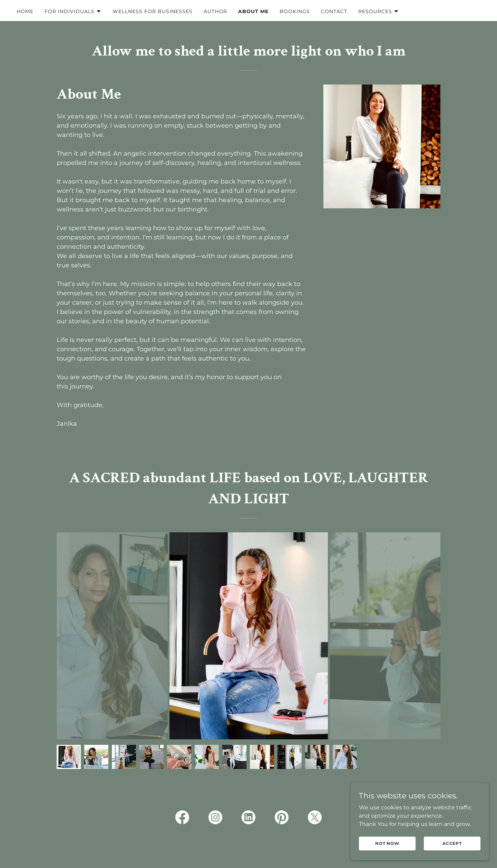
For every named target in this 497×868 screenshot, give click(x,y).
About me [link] (253, 11)
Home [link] (25, 11)
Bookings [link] (295, 11)
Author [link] (215, 11)
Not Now (387, 843)
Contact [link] (334, 11)
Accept (452, 843)
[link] (182, 819)
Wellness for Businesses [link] (153, 11)
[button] (73, 11)
